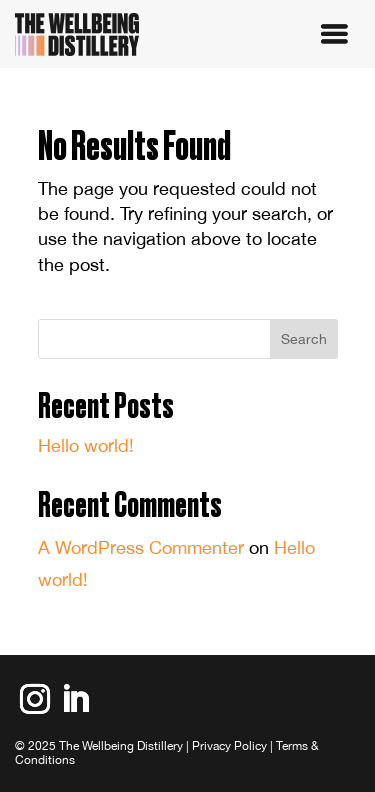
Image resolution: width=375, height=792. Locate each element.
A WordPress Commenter (141, 547)
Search (304, 339)
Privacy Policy (229, 746)
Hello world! (86, 445)
